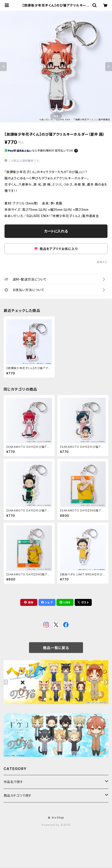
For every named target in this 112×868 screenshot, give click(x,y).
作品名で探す (13, 782)
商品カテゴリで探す (18, 795)
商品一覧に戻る (56, 648)
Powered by (56, 825)
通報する (102, 262)
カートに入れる (56, 231)
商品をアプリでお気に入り (56, 249)
